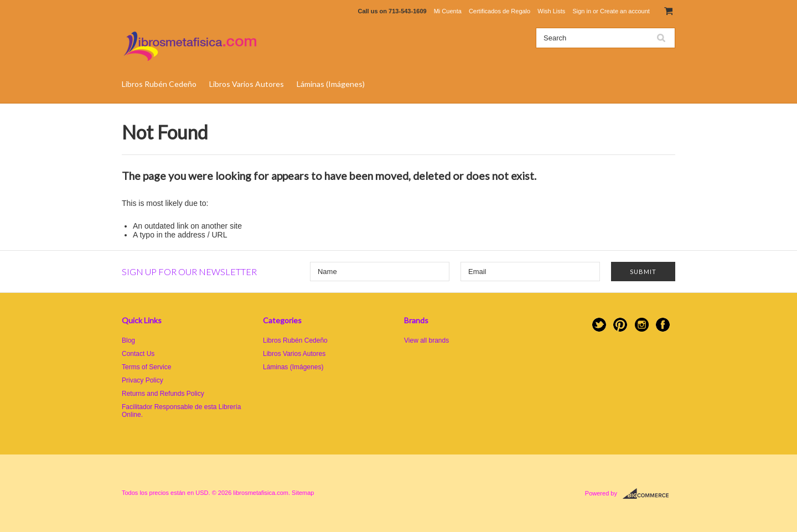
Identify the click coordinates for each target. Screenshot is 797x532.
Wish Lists (551, 11)
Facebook (663, 325)
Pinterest (620, 325)
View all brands (426, 340)
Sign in (582, 11)
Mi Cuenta (448, 11)
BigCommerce (649, 494)
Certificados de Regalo (500, 11)
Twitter (599, 325)
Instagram (642, 325)
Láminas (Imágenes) (331, 84)
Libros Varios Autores (247, 84)
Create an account (625, 11)
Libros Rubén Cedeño (159, 84)
